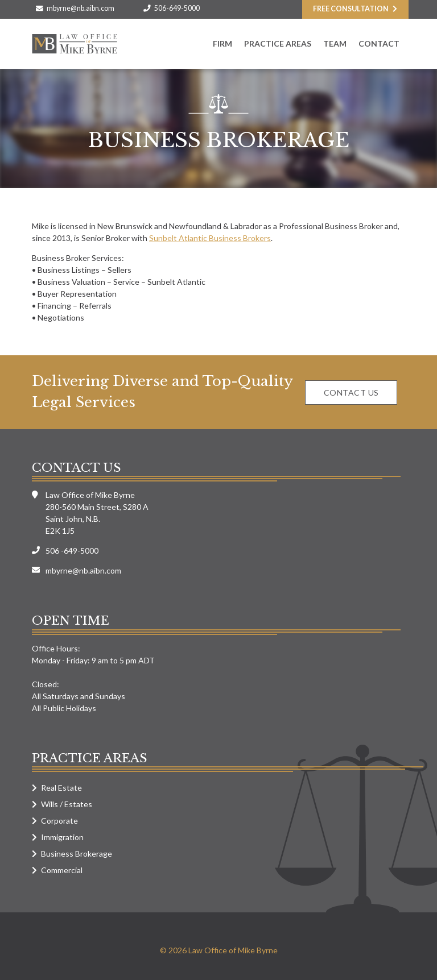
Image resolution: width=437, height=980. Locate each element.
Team (335, 43)
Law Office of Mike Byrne (75, 44)
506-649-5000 (177, 8)
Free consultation (351, 9)
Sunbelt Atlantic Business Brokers (210, 238)
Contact (379, 43)
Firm (222, 43)
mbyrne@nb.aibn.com (81, 8)
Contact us (351, 393)
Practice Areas (278, 43)
